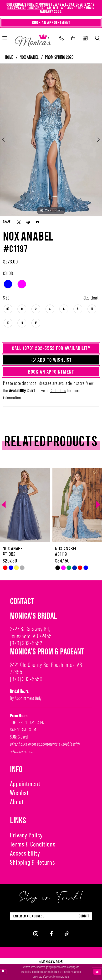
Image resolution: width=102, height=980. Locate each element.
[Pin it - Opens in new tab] (28, 222)
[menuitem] (61, 38)
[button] (73, 38)
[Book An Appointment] (51, 23)
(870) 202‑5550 (26, 679)
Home (9, 57)
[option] (51, 140)
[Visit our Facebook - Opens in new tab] (51, 934)
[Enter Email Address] (51, 916)
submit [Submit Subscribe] (84, 916)
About (17, 802)
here (67, 977)
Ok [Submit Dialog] (97, 972)
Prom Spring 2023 (59, 57)
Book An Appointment (51, 372)
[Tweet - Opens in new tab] (19, 222)
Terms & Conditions (33, 844)
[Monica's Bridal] (33, 39)
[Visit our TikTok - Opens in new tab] (67, 934)
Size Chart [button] (91, 298)
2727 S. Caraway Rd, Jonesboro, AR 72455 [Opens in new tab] (31, 632)
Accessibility (25, 853)
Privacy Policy (26, 835)
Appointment (25, 784)
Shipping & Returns (33, 862)
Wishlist (19, 793)
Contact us (58, 391)
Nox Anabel (29, 57)
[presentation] (25, 505)
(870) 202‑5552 (26, 643)
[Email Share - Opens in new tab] (37, 222)
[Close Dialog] (3, 972)
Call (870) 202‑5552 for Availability (51, 348)
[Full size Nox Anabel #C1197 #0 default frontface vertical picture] (51, 140)
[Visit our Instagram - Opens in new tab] (36, 934)
